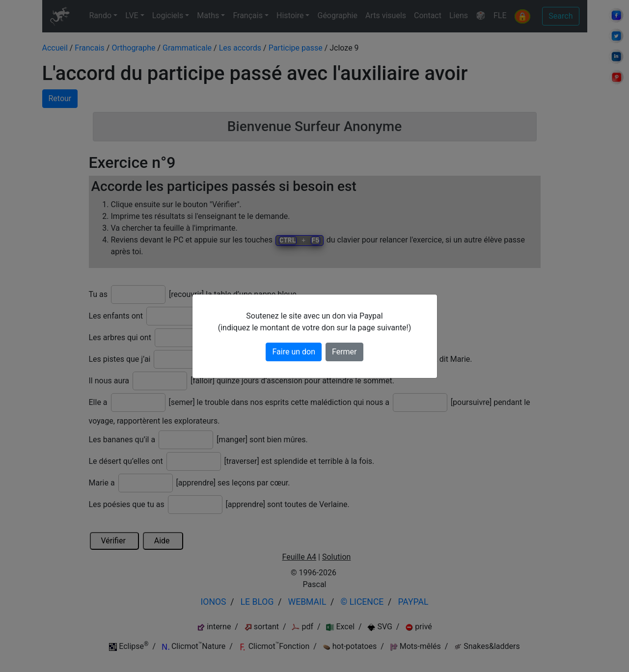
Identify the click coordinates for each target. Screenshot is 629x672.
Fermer (344, 352)
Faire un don (294, 352)
